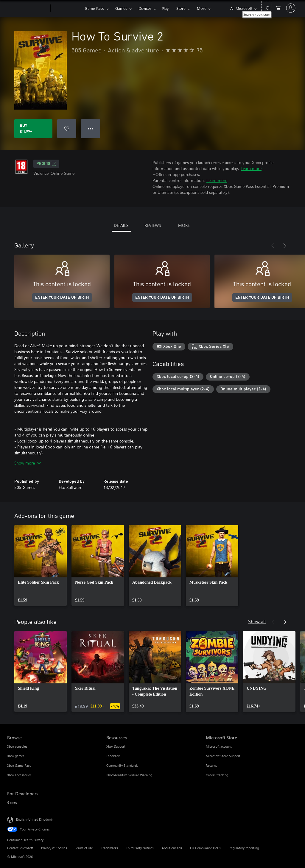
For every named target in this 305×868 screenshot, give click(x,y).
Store (181, 8)
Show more (28, 463)
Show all (257, 621)
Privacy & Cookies (54, 848)
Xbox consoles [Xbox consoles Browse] (17, 746)
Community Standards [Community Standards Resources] (122, 765)
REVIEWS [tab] (153, 225)
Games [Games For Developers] (12, 802)
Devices (145, 8)
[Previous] (273, 246)
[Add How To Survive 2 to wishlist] (67, 129)
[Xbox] (67, 8)
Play (165, 8)
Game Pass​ (94, 8)
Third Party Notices (140, 848)
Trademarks (109, 848)
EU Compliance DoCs (205, 848)
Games (121, 8)
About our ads (172, 848)
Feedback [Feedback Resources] (113, 756)
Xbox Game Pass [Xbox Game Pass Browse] (19, 765)
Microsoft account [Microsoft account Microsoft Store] (219, 746)
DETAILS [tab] (121, 225)
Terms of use (84, 848)
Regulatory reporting (244, 848)
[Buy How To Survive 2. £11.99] (33, 129)
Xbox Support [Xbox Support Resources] (116, 746)
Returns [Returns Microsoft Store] (211, 765)
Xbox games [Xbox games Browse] (16, 756)
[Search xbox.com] (267, 8)
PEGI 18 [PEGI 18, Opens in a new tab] (46, 164)
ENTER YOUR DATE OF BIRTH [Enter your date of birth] (62, 297)
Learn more (251, 168)
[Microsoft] (28, 8)
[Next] (285, 246)
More (202, 8)
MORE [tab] (184, 225)
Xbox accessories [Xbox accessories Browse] (19, 775)
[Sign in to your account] (291, 8)
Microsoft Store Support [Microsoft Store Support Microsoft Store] (223, 756)
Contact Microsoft (20, 848)
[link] (41, 565)
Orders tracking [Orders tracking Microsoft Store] (217, 775)
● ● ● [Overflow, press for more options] (91, 128)
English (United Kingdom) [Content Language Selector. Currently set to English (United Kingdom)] (34, 819)
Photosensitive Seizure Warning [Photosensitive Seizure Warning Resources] (129, 775)
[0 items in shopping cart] (278, 8)
